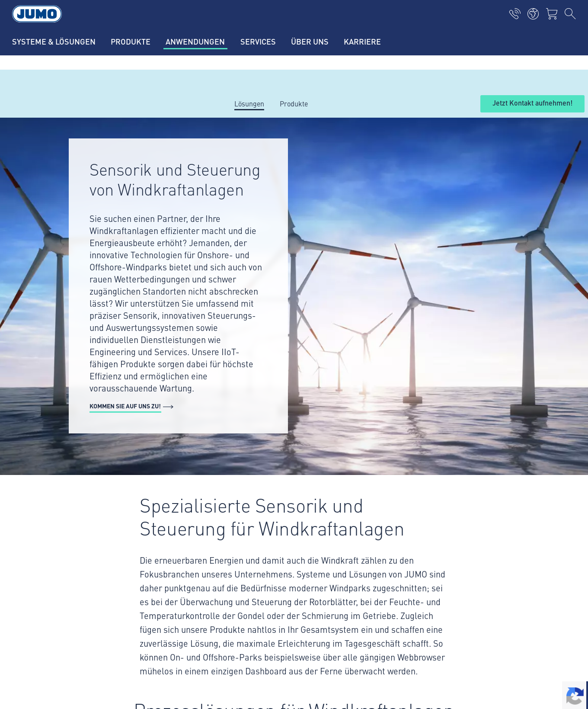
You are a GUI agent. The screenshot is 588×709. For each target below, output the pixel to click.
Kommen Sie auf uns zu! (125, 406)
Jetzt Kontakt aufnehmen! (532, 103)
